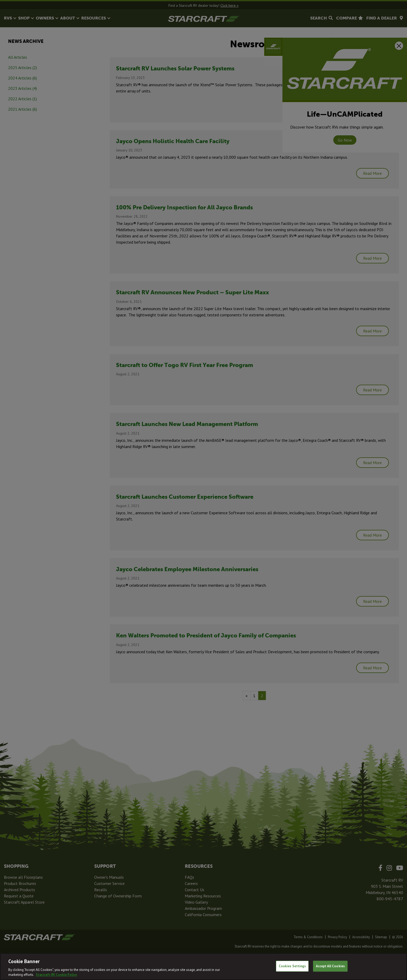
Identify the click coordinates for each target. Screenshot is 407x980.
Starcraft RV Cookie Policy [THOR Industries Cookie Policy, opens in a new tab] (56, 975)
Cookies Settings (292, 966)
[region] (203, 966)
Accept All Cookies (330, 966)
